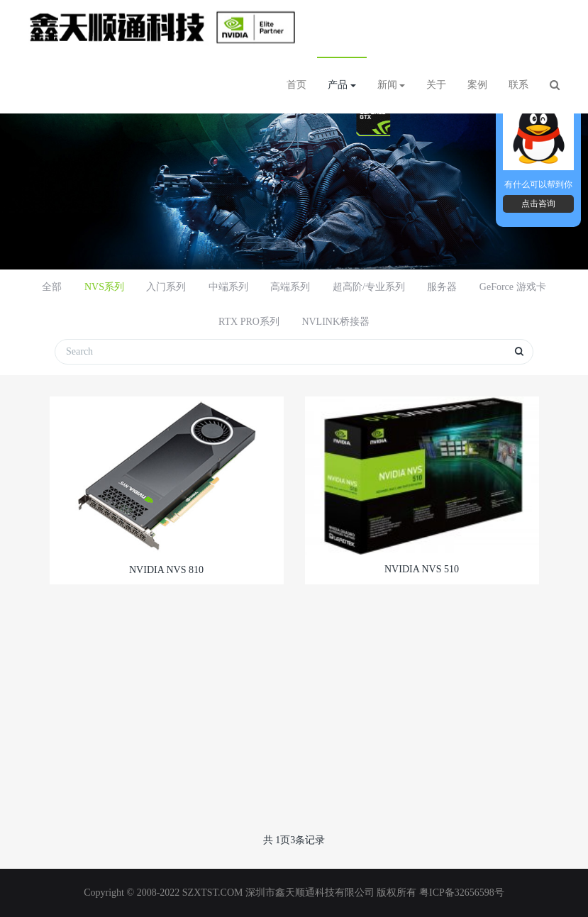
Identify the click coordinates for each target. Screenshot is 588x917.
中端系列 (228, 287)
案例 (477, 85)
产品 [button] (342, 85)
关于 (436, 85)
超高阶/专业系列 (369, 287)
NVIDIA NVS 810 (166, 570)
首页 (296, 85)
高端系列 (290, 287)
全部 (52, 287)
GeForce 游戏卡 (513, 287)
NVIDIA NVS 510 (422, 569)
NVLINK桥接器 (335, 322)
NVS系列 (104, 287)
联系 (518, 85)
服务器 (442, 287)
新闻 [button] (392, 85)
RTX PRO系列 (249, 322)
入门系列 (166, 287)
